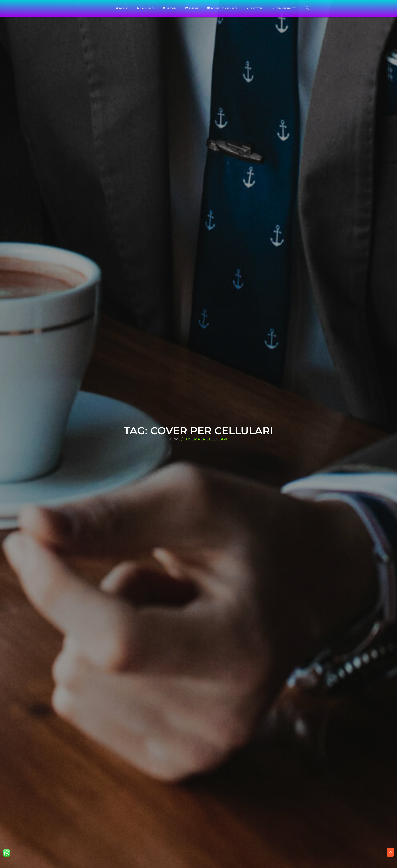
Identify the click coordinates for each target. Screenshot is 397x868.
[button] (308, 9)
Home (175, 439)
